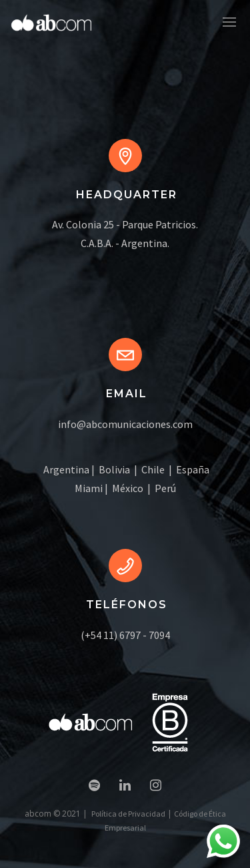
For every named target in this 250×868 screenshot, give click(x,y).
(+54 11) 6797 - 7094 (125, 635)
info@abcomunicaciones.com (125, 424)
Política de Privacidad (128, 814)
